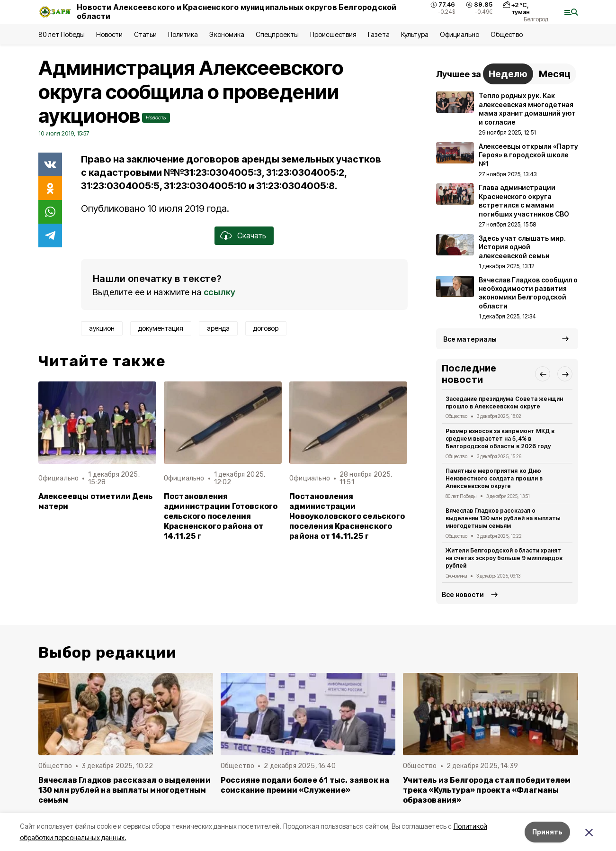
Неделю (508, 74)
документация (161, 328)
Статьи (145, 34)
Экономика (227, 34)
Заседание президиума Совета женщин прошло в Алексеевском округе (504, 403)
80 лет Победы (62, 34)
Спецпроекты (277, 34)
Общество (507, 34)
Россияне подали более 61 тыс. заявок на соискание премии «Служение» (305, 785)
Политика (183, 34)
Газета (379, 34)
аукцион (102, 328)
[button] (543, 374)
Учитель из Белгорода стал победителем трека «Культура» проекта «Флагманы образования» (487, 790)
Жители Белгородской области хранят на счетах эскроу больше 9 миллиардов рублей (504, 558)
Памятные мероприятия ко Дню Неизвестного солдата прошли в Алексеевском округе (494, 478)
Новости (109, 34)
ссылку (220, 292)
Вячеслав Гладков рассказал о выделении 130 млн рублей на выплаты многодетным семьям (503, 518)
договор (266, 328)
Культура (415, 34)
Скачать (252, 235)
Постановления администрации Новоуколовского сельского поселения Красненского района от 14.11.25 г (347, 516)
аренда (218, 328)
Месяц (555, 74)
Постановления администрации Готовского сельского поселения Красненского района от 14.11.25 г (221, 516)
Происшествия (333, 34)
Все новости (463, 594)
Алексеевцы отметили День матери (96, 501)
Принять (547, 832)
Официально (460, 34)
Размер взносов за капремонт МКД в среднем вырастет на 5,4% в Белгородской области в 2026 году (500, 439)
